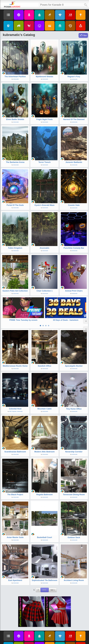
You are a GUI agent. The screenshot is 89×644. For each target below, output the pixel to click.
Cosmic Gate (74, 205)
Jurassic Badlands (74, 162)
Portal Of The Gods (15, 205)
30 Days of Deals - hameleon (66, 320)
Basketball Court (44, 537)
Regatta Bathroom (44, 494)
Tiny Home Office (74, 408)
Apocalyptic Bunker (74, 365)
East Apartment (15, 580)
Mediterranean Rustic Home (15, 365)
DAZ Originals (13, 411)
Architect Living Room (74, 580)
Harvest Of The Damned (74, 119)
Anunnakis (44, 248)
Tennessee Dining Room (74, 494)
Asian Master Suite (15, 537)
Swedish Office (44, 365)
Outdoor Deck (74, 537)
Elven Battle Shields (15, 119)
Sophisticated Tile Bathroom (44, 580)
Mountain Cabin (44, 408)
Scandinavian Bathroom (15, 451)
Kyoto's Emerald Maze (44, 205)
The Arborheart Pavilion (15, 77)
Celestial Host (15, 408)
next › (45, 589)
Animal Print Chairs (74, 291)
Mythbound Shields (44, 77)
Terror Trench (44, 162)
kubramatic (16, 79)
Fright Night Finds (45, 119)
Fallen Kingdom (15, 248)
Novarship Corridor (74, 451)
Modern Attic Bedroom (44, 451)
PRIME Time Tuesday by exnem (23, 320)
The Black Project (15, 494)
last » (53, 589)
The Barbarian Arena (15, 162)
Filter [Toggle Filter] (85, 35)
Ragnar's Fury (74, 77)
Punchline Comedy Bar (74, 248)
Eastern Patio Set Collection (15, 291)
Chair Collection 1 (44, 291)
